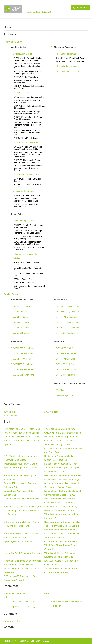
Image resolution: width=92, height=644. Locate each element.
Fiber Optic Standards (14, 593)
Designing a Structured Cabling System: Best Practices (59, 458)
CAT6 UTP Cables (21, 322)
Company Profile (12, 621)
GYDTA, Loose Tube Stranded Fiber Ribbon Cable (29, 107)
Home (8, 27)
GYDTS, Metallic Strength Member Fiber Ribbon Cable (28, 118)
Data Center (12, 404)
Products (10, 34)
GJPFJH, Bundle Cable (24, 279)
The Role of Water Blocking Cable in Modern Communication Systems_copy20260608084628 (21, 538)
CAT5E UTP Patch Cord (66, 375)
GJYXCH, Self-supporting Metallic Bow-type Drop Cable (28, 237)
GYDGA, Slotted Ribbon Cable (27, 195)
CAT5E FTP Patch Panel (24, 370)
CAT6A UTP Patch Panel (24, 354)
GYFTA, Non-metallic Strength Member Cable (27, 101)
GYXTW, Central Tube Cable (26, 77)
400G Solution (11, 416)
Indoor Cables (18, 214)
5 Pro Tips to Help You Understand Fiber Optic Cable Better (20, 458)
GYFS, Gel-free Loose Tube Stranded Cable (26, 205)
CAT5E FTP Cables (21, 328)
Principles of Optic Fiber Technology (62, 479)
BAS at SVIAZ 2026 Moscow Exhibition (23, 553)
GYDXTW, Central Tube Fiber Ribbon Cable (26, 82)
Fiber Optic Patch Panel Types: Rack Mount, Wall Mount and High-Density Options (22, 441)
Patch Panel (17, 342)
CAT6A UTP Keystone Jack (68, 312)
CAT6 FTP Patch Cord (65, 359)
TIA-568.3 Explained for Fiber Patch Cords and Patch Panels (62, 570)
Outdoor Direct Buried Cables (26, 143)
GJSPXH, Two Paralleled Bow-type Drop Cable (29, 249)
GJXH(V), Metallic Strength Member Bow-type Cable (29, 226)
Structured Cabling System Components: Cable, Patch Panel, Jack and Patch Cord (63, 448)
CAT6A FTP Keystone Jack (67, 306)
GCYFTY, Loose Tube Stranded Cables (27, 180)
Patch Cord (59, 342)
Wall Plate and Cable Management (70, 383)
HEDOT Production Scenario (23, 607)
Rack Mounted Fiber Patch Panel (71, 58)
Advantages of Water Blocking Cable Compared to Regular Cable (62, 485)
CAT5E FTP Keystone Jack (67, 328)
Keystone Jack (61, 300)
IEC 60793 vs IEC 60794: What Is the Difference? (22, 570)
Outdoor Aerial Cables (22, 54)
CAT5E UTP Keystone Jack (68, 333)
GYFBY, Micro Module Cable (26, 138)
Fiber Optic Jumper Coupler (68, 66)
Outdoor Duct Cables (22, 93)
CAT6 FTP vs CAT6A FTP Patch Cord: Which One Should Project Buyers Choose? (63, 545)
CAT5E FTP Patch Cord (66, 370)
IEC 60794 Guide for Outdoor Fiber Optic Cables (61, 563)
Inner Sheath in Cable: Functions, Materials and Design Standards (61, 508)
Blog (7, 422)
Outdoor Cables (18, 47)
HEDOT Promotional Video (22, 602)
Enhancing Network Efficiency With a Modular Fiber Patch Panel (22, 524)
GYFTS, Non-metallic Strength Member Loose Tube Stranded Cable (27, 66)
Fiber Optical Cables (14, 42)
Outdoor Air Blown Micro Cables (27, 175)
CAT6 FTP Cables (21, 317)
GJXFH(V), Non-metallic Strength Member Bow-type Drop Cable (28, 232)
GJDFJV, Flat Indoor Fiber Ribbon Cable (28, 275)
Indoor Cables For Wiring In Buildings (25, 256)
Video (6, 597)
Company (10, 614)
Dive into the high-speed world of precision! (67, 604)
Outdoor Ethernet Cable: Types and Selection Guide (21, 485)
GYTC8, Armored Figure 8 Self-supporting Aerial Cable (27, 73)
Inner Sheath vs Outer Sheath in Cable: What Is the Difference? (60, 501)
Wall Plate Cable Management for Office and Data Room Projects (61, 439)
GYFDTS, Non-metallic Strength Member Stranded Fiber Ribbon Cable (27, 125)
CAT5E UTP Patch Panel (24, 375)
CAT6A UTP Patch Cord (66, 354)
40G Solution (10, 412)
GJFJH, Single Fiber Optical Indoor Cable (29, 264)
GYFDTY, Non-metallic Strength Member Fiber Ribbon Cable (27, 113)
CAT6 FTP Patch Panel (23, 359)
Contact (9, 627)
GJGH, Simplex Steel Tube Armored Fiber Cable (29, 287)
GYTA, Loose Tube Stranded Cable (29, 97)
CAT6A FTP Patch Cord (66, 348)
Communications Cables (23, 300)
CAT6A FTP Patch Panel (24, 348)
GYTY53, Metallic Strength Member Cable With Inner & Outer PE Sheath (29, 168)
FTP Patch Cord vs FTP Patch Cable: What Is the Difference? (62, 536)
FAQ (46, 593)
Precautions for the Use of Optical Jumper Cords (20, 477)
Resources (11, 586)
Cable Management (64, 395)
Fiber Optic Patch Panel (66, 54)
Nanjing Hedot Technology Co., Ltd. (19, 641)
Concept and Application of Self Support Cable (19, 493)
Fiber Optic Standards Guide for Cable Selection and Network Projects (22, 563)
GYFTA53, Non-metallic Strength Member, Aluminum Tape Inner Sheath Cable (28, 155)
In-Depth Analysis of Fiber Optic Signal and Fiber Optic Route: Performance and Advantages (22, 510)
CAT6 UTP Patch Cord (65, 364)
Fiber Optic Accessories (65, 47)
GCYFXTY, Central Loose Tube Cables (27, 186)
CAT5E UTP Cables (21, 333)
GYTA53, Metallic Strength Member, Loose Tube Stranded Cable (29, 148)
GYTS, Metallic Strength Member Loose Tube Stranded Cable (28, 59)
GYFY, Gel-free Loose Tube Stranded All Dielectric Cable (26, 200)
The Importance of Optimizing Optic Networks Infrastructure (62, 470)
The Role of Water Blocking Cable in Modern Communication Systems (62, 528)
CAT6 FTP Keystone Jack (67, 317)
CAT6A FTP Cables (21, 306)
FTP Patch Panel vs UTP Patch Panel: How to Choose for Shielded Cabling (22, 431)
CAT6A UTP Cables (21, 312)
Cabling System (11, 294)
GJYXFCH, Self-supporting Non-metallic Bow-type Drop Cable (28, 243)
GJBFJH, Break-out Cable (25, 283)
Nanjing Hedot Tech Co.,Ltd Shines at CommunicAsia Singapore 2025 (63, 493)
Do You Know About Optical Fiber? (61, 464)
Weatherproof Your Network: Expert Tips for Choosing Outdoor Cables (21, 466)
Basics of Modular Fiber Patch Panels (63, 475)
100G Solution (51, 412)
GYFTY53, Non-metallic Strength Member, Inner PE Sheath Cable (28, 161)
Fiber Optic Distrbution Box (67, 71)
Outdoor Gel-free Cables (23, 191)
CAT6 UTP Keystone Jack (67, 322)
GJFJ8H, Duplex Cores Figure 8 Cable (27, 269)
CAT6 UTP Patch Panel (23, 364)
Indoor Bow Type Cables (23, 221)
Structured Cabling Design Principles (62, 522)
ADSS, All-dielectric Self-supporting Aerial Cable (29, 87)
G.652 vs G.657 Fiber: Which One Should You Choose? (20, 578)
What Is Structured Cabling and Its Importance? (61, 516)
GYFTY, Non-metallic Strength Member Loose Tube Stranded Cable (27, 133)
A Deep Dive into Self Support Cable (21, 499)
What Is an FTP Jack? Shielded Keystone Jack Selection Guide (60, 555)
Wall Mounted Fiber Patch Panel (70, 62)
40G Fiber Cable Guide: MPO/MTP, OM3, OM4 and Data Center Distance (63, 431)
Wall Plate (60, 390)
